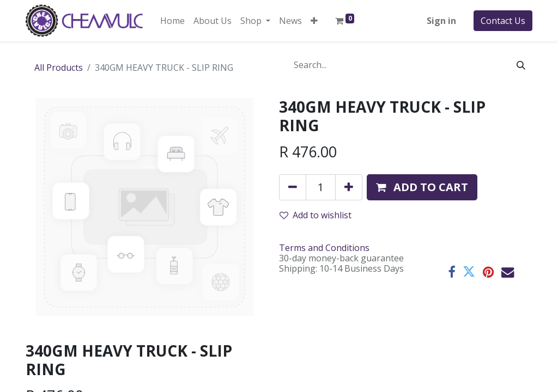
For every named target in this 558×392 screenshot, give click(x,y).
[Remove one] (293, 187)
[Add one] (349, 187)
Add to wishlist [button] (316, 215)
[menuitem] (172, 21)
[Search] (521, 65)
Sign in (441, 21)
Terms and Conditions (324, 248)
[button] (314, 21)
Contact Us (503, 21)
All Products (59, 68)
